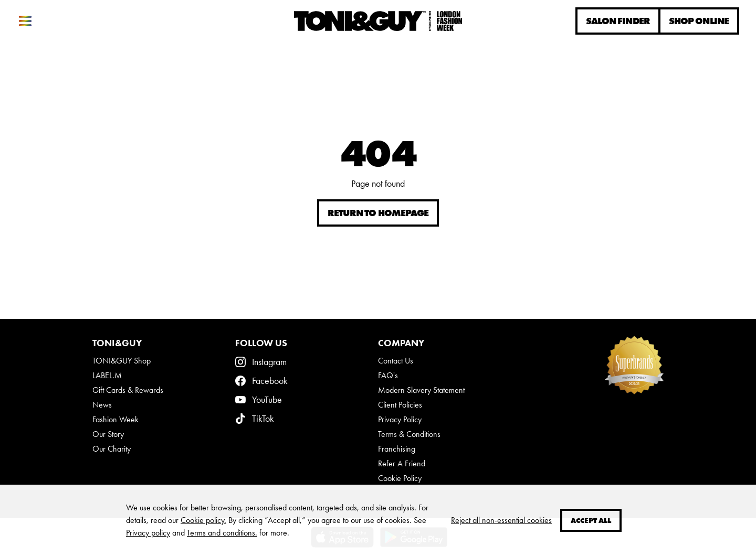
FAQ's (388, 375)
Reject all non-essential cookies (501, 520)
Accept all (591, 520)
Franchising (397, 449)
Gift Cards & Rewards (128, 390)
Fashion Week (115, 419)
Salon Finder (618, 21)
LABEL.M (107, 375)
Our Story (108, 434)
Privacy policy (148, 533)
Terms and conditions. (222, 533)
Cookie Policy (400, 478)
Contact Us (396, 361)
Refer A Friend (402, 463)
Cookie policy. (203, 520)
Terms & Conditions (409, 434)
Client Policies (400, 405)
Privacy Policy (400, 419)
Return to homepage (378, 213)
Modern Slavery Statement (421, 390)
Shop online (699, 21)
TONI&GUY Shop (122, 361)
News (102, 405)
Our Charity (112, 449)
